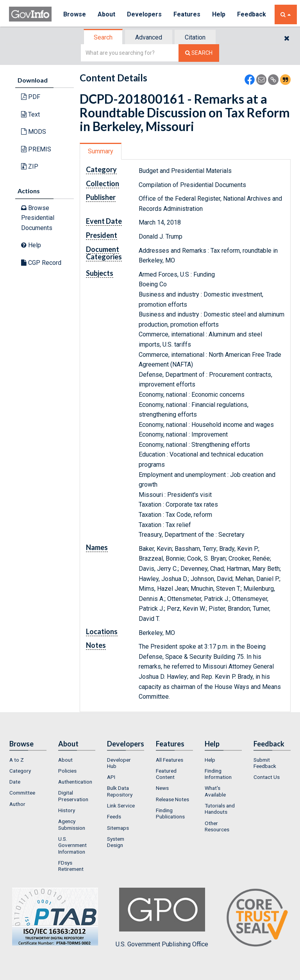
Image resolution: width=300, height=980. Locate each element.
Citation (195, 37)
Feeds (114, 816)
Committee (22, 793)
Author (17, 804)
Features (187, 14)
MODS (34, 132)
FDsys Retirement (71, 866)
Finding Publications (170, 813)
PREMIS (36, 149)
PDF (31, 97)
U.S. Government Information (72, 845)
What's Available (215, 791)
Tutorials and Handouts (220, 809)
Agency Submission (72, 824)
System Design (116, 842)
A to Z (17, 760)
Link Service (121, 806)
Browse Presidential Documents (38, 218)
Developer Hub (119, 763)
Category (20, 771)
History (67, 810)
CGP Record (41, 263)
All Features (170, 760)
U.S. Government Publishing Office (162, 918)
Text (30, 114)
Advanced (149, 37)
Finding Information (218, 774)
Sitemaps (118, 828)
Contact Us (267, 777)
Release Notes (172, 799)
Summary (101, 151)
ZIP (30, 166)
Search (103, 37)
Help (219, 14)
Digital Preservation (73, 796)
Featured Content (166, 774)
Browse (75, 14)
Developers (144, 14)
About (106, 14)
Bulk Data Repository (120, 791)
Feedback (252, 14)
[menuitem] (28, 760)
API (111, 777)
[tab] (104, 37)
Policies (67, 771)
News (162, 788)
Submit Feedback (265, 763)
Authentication (75, 782)
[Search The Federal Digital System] (199, 53)
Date (15, 782)
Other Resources (217, 826)
